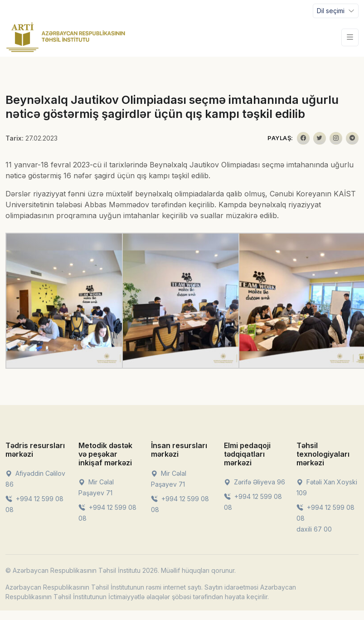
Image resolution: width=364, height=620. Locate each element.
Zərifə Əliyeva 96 (255, 482)
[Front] (66, 37)
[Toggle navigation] (336, 11)
